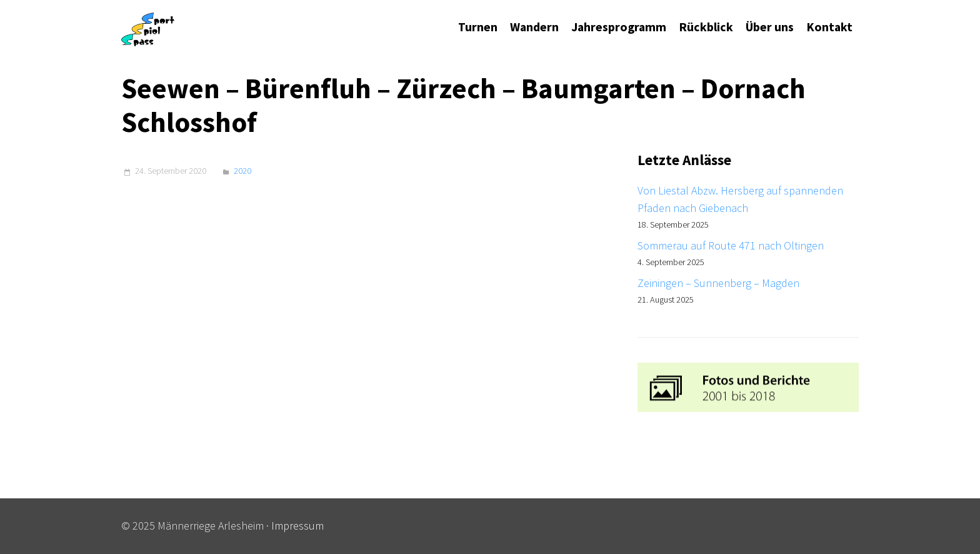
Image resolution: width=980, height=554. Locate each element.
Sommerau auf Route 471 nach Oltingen (731, 245)
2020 (242, 171)
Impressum (297, 526)
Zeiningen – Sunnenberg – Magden (718, 283)
